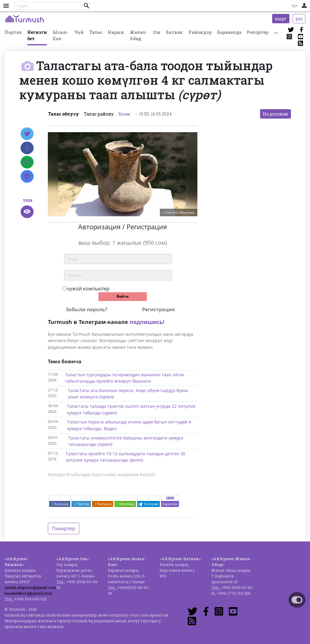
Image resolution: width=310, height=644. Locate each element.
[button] (87, 6)
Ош (157, 32)
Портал (13, 32)
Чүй (79, 32)
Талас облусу (64, 114)
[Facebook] (27, 148)
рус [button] (299, 19)
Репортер (257, 32)
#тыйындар (79, 474)
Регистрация (158, 309)
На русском (275, 114)
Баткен (174, 32)
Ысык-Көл (61, 35)
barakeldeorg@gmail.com (28, 593)
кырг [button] (281, 19)
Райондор (200, 32)
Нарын (116, 32)
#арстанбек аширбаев (115, 474)
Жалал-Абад (138, 35)
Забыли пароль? (87, 309)
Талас (96, 32)
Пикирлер (64, 528)
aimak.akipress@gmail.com (30, 587)
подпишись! (147, 322)
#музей (147, 474)
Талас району (99, 114)
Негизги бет (37, 35)
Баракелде (229, 32)
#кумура (56, 474)
